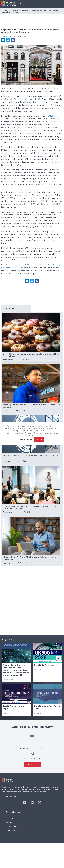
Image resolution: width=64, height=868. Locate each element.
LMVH (51, 116)
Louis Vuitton (25, 265)
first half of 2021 (33, 99)
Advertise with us (16, 812)
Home (12, 10)
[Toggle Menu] (60, 4)
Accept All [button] (39, 441)
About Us (9, 823)
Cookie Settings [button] (26, 440)
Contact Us (10, 819)
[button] (21, 4)
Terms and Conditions (13, 826)
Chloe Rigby (23, 37)
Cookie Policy (10, 834)
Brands (18, 10)
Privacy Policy (10, 830)
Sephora (10, 265)
